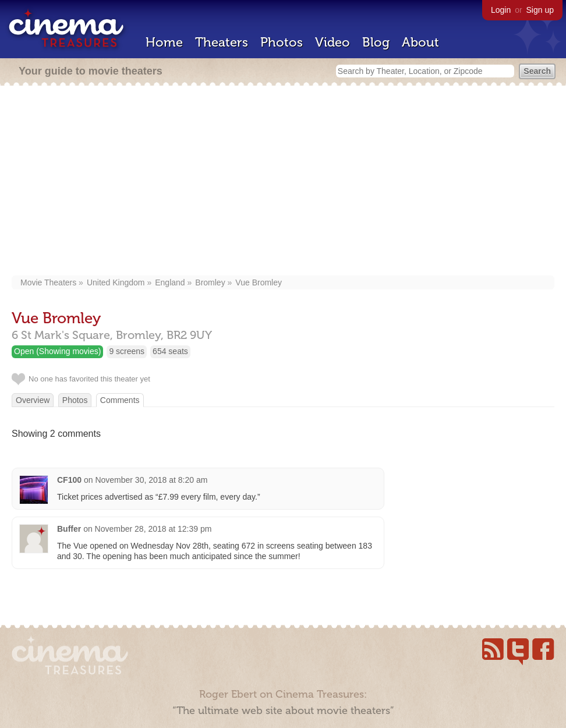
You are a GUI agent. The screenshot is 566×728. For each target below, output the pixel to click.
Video (332, 42)
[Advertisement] (283, 182)
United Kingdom (116, 282)
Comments (120, 400)
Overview (33, 400)
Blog (376, 42)
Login (501, 10)
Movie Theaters (48, 282)
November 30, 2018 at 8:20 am (151, 480)
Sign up (540, 10)
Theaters (222, 42)
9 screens (127, 351)
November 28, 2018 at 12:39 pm (153, 529)
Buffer (69, 529)
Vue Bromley (259, 282)
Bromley (210, 282)
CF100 (69, 480)
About (420, 42)
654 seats (170, 351)
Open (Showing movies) (57, 351)
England (170, 282)
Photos (282, 42)
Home (164, 42)
